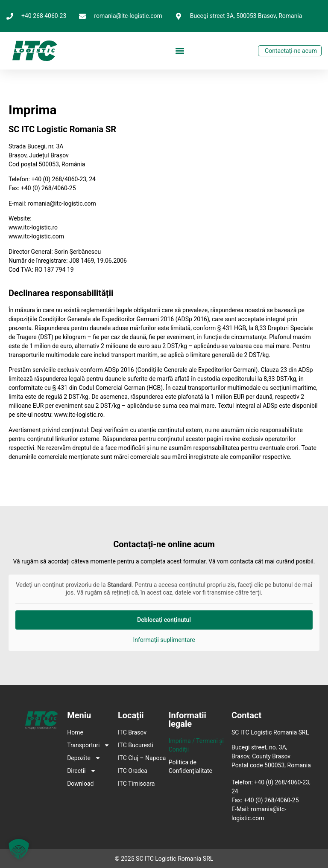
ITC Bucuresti (136, 745)
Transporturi (80, 745)
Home (75, 732)
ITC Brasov (132, 732)
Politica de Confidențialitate (190, 766)
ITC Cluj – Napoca (142, 758)
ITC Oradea (133, 771)
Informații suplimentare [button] (164, 640)
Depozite (80, 758)
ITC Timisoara (136, 784)
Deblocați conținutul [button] (164, 620)
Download (80, 784)
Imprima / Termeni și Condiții (196, 745)
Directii (80, 771)
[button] (180, 51)
